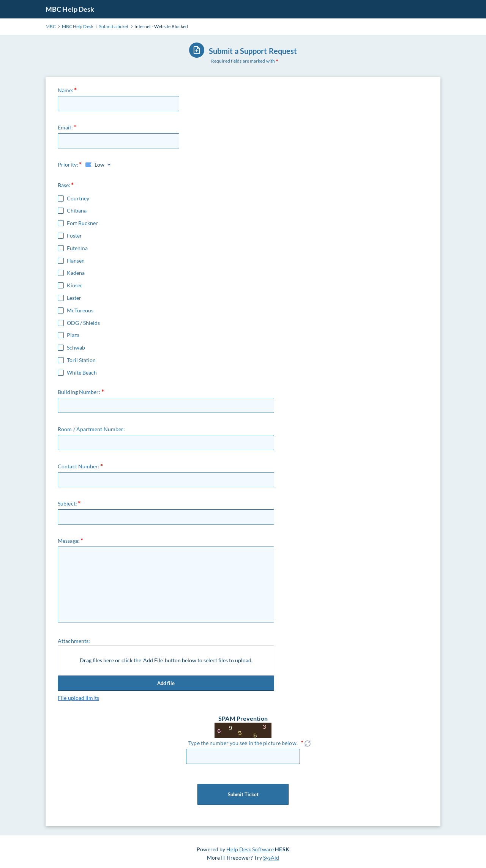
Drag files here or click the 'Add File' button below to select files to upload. (166, 660)
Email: (65, 127)
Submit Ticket (243, 794)
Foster (74, 236)
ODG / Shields (83, 323)
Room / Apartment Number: (91, 429)
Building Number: (79, 392)
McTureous (80, 310)
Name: (66, 90)
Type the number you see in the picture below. (243, 743)
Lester (74, 298)
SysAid (271, 858)
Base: (64, 185)
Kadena (76, 273)
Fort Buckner (82, 223)
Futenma (77, 248)
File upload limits (78, 698)
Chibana (77, 211)
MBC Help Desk (70, 9)
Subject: (67, 503)
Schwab (76, 348)
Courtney (78, 198)
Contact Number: (79, 466)
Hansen (76, 261)
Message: (69, 541)
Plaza (73, 335)
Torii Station (81, 360)
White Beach (82, 373)
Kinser (75, 285)
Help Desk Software (250, 849)
